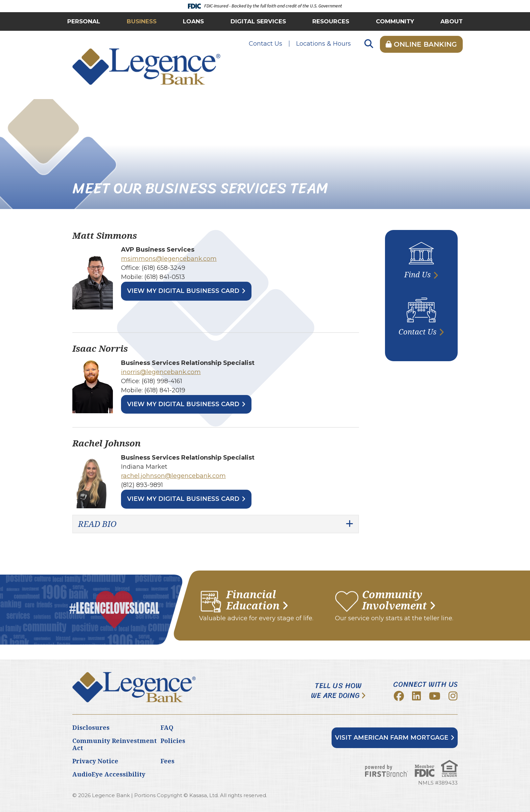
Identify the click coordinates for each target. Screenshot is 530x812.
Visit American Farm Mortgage (392, 738)
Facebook (399, 696)
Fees (167, 761)
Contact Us (266, 44)
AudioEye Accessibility (109, 774)
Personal (84, 21)
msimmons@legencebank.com (169, 259)
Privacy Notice (95, 761)
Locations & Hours (323, 44)
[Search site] (369, 44)
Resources (331, 21)
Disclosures (91, 727)
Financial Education (253, 600)
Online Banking (421, 44)
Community (395, 21)
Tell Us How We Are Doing (336, 691)
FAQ (167, 727)
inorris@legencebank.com (161, 372)
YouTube (435, 696)
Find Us (417, 274)
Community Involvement (394, 600)
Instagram (453, 696)
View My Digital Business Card (183, 291)
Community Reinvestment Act (115, 744)
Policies (173, 741)
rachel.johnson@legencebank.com (173, 476)
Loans (193, 21)
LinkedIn (416, 696)
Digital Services (258, 21)
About (452, 21)
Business (142, 21)
